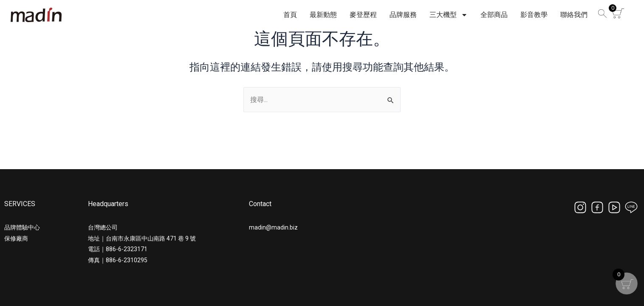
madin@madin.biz (273, 227)
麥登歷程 (363, 15)
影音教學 (534, 15)
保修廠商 (16, 238)
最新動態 (323, 15)
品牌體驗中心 (22, 227)
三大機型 (449, 15)
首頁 (290, 15)
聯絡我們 (574, 15)
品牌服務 (403, 15)
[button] (601, 15)
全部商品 (494, 15)
